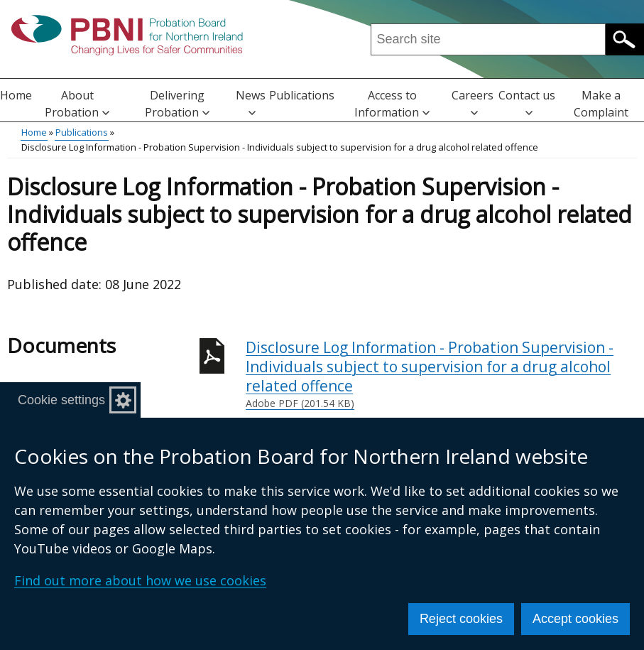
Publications (302, 95)
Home (16, 95)
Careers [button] (473, 102)
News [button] (251, 102)
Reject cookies (461, 619)
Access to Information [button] (392, 104)
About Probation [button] (77, 104)
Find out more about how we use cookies (140, 580)
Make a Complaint (601, 104)
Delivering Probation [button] (177, 104)
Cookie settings (61, 400)
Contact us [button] (527, 102)
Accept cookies (575, 619)
